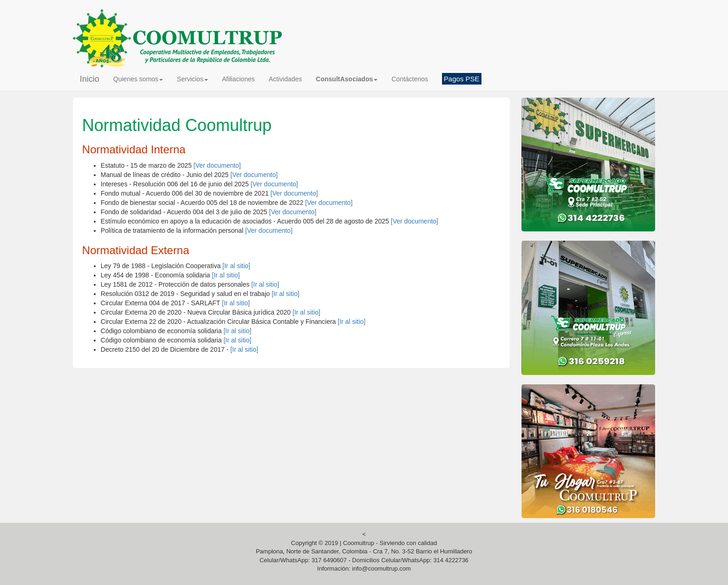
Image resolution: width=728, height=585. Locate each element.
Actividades (286, 79)
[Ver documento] (217, 165)
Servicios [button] (192, 79)
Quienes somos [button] (138, 79)
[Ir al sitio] (236, 266)
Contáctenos (410, 79)
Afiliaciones (238, 79)
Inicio (90, 79)
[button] (347, 79)
